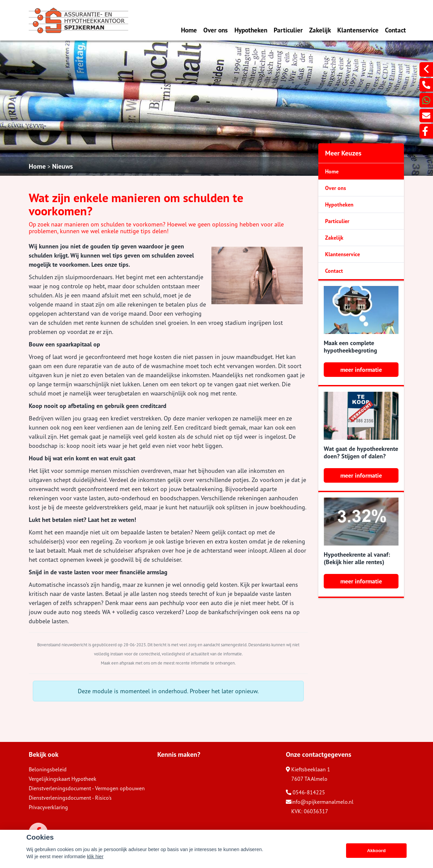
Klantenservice (358, 30)
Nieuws (62, 166)
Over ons (215, 30)
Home (189, 30)
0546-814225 (305, 792)
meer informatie (361, 370)
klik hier (95, 857)
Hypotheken (251, 30)
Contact (395, 30)
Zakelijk (320, 30)
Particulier (288, 30)
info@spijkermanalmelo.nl (320, 802)
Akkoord (376, 851)
